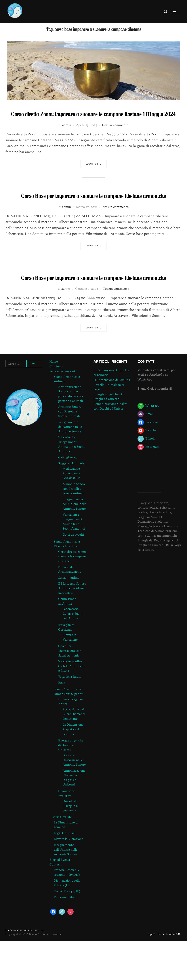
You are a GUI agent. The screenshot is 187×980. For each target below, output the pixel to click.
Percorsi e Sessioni (62, 410)
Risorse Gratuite (61, 856)
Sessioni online (69, 617)
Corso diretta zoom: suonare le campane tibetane (72, 595)
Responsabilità (64, 936)
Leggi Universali (65, 872)
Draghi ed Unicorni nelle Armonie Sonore (74, 799)
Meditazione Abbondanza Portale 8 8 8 (71, 512)
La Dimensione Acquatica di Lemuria (73, 768)
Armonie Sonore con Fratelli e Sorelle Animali (70, 450)
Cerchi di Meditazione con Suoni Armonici (70, 690)
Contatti (56, 904)
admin (67, 143)
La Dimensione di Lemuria (112, 419)
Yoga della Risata (70, 716)
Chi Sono (56, 406)
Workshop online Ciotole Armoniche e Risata (72, 705)
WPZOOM (175, 973)
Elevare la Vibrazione (69, 878)
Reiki (62, 722)
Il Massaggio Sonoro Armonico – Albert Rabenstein (72, 627)
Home (54, 401)
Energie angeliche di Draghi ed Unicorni (71, 784)
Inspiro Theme (156, 973)
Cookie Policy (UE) (67, 930)
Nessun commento (115, 143)
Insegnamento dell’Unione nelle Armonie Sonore (70, 466)
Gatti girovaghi (69, 496)
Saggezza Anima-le (71, 502)
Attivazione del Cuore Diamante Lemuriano (74, 753)
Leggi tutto (96, 181)
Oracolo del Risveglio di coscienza (71, 845)
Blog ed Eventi (60, 899)
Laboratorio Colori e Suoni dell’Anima (72, 653)
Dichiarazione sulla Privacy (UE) (25, 969)
